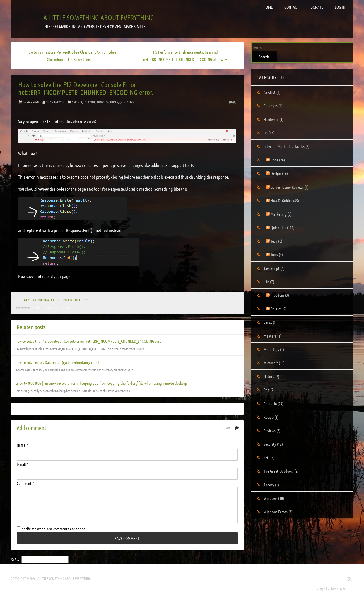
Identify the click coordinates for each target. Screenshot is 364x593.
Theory (271, 485)
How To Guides (107, 102)
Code (92, 102)
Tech (276, 241)
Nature (271, 376)
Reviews (272, 430)
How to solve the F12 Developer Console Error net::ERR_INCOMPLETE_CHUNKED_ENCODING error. (86, 88)
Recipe (271, 417)
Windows (274, 498)
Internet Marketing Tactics (287, 146)
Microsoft (274, 363)
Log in (340, 7)
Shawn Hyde (338, 589)
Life (269, 282)
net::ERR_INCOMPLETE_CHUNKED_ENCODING (56, 300)
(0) (232, 102)
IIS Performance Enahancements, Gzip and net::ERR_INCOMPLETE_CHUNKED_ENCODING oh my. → (186, 56)
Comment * (25, 483)
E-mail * (22, 464)
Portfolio (274, 403)
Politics (278, 309)
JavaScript (274, 268)
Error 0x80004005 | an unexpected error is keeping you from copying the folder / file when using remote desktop (101, 383)
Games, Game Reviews (290, 187)
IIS (85, 102)
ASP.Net (77, 102)
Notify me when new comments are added (51, 529)
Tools (277, 254)
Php (269, 390)
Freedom (280, 295)
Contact (292, 7)
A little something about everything (99, 17)
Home (268, 7)
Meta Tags (274, 349)
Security (273, 444)
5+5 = (16, 560)
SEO (269, 457)
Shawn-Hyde (55, 102)
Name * (22, 445)
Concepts (273, 105)
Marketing (281, 214)
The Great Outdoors (281, 471)
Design (279, 173)
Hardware (274, 119)
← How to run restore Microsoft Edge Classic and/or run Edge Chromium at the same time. (69, 56)
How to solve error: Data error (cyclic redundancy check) (58, 362)
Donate (317, 7)
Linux (270, 322)
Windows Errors (278, 512)
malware (272, 336)
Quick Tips (127, 102)
